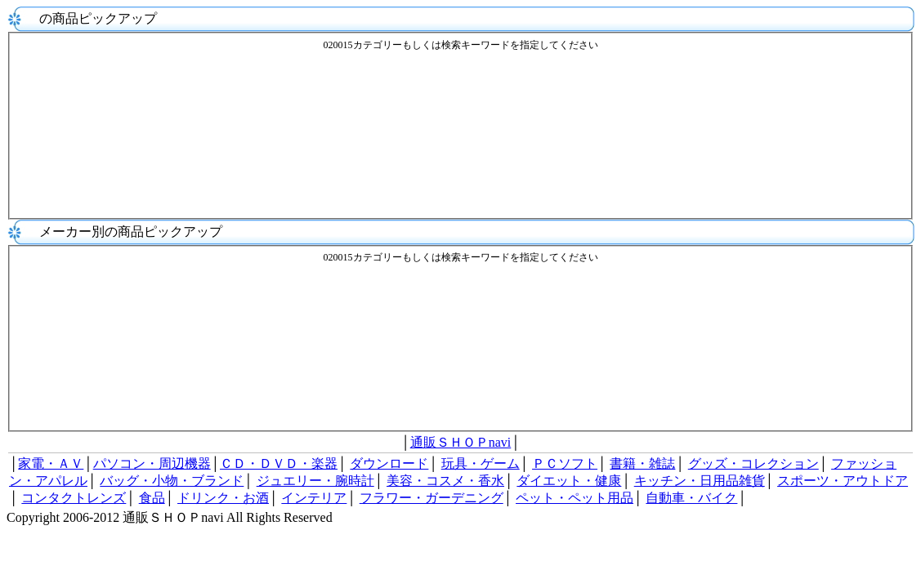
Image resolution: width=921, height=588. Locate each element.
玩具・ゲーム (481, 463)
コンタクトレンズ (74, 498)
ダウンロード (389, 463)
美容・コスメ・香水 (445, 481)
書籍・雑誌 (642, 463)
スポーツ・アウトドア (843, 481)
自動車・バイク (691, 498)
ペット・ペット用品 (575, 498)
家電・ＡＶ (51, 463)
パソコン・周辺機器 (152, 463)
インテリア (314, 498)
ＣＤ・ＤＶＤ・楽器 (279, 463)
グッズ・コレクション (753, 463)
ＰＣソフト (565, 463)
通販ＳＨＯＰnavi (461, 442)
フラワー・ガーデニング (431, 498)
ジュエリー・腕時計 (315, 481)
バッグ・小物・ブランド (172, 481)
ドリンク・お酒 (223, 498)
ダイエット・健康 (569, 481)
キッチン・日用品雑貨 (700, 481)
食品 (152, 498)
